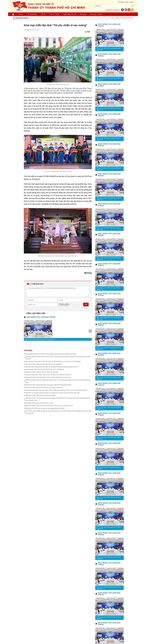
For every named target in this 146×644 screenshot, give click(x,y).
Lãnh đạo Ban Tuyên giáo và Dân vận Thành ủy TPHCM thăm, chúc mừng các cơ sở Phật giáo (53, 361)
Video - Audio (129, 2)
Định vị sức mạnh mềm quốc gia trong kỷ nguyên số (40, 339)
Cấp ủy (43, 14)
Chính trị (21, 14)
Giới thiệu (121, 2)
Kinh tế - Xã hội (54, 14)
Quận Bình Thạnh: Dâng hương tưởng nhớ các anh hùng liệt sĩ (44, 364)
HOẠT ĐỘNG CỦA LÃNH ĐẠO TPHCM (41, 317)
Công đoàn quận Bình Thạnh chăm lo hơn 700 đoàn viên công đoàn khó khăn (48, 375)
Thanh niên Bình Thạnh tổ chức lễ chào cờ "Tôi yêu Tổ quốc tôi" (44, 388)
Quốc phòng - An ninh (70, 14)
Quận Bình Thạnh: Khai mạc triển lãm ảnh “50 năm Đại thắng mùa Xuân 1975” (48, 377)
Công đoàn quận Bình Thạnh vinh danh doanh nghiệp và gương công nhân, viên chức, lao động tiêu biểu (56, 390)
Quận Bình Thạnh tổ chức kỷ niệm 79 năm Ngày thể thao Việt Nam (45, 408)
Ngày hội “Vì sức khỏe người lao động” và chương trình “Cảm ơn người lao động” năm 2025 (52, 393)
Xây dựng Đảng (32, 14)
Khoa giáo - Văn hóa (96, 14)
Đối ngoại (83, 14)
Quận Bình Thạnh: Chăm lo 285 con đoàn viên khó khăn (42, 372)
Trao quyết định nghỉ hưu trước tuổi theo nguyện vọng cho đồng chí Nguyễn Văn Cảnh (51, 354)
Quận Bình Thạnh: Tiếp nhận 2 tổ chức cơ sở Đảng (40, 395)
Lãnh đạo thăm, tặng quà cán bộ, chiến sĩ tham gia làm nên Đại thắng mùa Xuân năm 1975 (52, 367)
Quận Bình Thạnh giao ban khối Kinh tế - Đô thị (39, 403)
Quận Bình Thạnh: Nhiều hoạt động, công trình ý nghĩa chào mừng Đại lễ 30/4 (48, 385)
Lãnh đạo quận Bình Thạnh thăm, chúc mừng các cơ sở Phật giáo (45, 369)
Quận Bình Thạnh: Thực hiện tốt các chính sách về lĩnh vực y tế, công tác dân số (49, 406)
